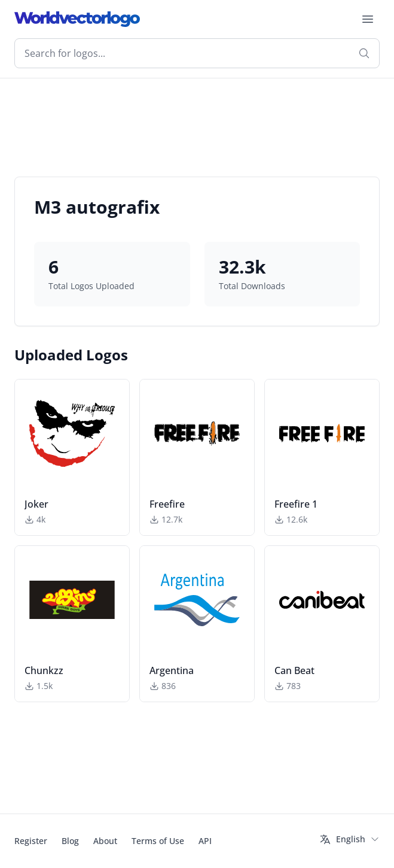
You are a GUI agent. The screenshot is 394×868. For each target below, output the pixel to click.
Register (31, 841)
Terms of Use (158, 841)
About (105, 841)
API (205, 841)
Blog (70, 841)
